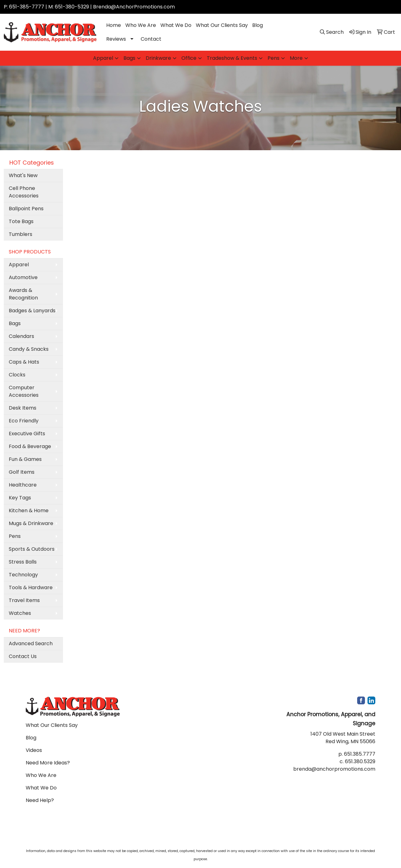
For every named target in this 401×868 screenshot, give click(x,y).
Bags (129, 58)
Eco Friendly (24, 421)
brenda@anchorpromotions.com (334, 769)
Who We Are (141, 25)
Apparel (103, 58)
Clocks (17, 375)
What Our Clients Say (222, 25)
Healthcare (23, 485)
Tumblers (21, 234)
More (296, 58)
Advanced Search (31, 643)
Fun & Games (25, 459)
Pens (273, 58)
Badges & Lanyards (32, 311)
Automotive (23, 277)
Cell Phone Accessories (24, 192)
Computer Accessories (24, 391)
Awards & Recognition (23, 294)
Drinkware (158, 58)
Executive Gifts (27, 434)
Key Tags (20, 498)
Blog (258, 25)
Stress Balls (23, 562)
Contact (151, 39)
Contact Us (23, 656)
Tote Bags (21, 221)
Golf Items (22, 472)
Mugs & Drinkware (31, 523)
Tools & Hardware (31, 587)
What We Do (176, 25)
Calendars (21, 336)
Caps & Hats (24, 362)
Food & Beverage (30, 446)
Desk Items (23, 408)
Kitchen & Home (29, 511)
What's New (23, 175)
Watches (20, 613)
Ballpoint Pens (26, 209)
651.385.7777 (360, 754)
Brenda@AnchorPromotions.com (134, 7)
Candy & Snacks (29, 349)
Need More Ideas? (48, 763)
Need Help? (40, 800)
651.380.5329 (360, 761)
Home (114, 25)
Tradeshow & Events (232, 58)
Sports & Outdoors (32, 549)
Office (189, 58)
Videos (34, 750)
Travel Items (24, 600)
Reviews (116, 39)
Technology (23, 575)
